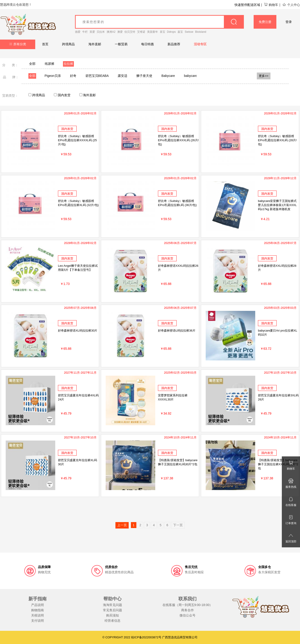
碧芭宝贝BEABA (97, 76)
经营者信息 (112, 621)
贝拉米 (101, 32)
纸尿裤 (50, 64)
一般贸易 (121, 44)
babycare (190, 76)
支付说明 (37, 621)
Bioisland (201, 32)
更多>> (264, 76)
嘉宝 (180, 32)
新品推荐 (174, 44)
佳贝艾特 (130, 32)
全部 (32, 64)
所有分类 (18, 44)
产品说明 (37, 605)
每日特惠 (147, 44)
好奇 (73, 76)
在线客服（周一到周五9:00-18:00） (188, 605)
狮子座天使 (144, 76)
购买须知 (112, 615)
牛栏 (85, 32)
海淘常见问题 (112, 605)
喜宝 (162, 32)
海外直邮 (95, 44)
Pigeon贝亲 (53, 76)
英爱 (92, 32)
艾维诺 (141, 32)
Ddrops (171, 32)
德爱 (78, 32)
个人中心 (291, 5)
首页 (45, 44)
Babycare (168, 76)
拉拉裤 (68, 64)
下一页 (178, 525)
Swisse (189, 32)
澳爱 (120, 32)
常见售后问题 (112, 610)
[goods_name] (159, 22)
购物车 (271, 5)
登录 (289, 22)
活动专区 (200, 44)
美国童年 (152, 32)
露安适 (122, 76)
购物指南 (37, 610)
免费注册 (265, 22)
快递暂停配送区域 (247, 5)
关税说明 (37, 615)
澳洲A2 (111, 32)
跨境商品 (68, 44)
